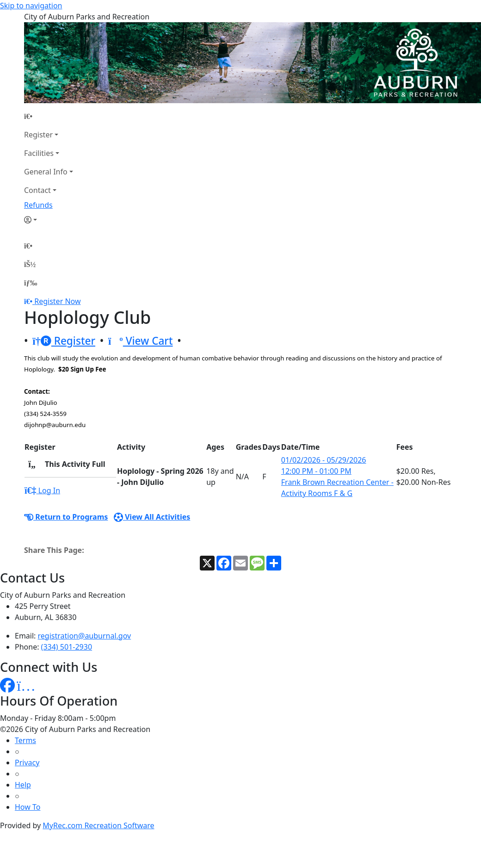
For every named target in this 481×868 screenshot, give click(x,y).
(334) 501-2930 (67, 647)
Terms (25, 740)
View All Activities (152, 517)
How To (28, 807)
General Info (46, 172)
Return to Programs (66, 517)
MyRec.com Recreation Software (98, 825)
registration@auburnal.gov (85, 636)
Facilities (39, 153)
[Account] (49, 220)
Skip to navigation (31, 6)
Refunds (38, 205)
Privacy (27, 763)
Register (38, 135)
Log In (42, 490)
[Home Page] (49, 116)
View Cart (140, 341)
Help (23, 785)
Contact (37, 190)
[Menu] (31, 283)
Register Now (57, 301)
